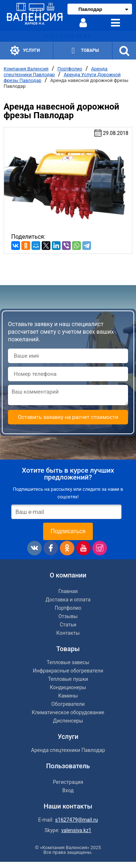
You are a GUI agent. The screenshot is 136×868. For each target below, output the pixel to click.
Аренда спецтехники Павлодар (68, 750)
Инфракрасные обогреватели (68, 671)
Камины (68, 696)
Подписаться (68, 531)
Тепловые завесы (68, 662)
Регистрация (68, 782)
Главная (68, 591)
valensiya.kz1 (76, 830)
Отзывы (68, 616)
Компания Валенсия (26, 69)
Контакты (68, 633)
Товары (83, 51)
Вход (68, 790)
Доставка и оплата (68, 600)
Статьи (68, 625)
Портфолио (70, 69)
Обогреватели (68, 704)
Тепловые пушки (68, 679)
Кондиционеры (68, 687)
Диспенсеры (68, 721)
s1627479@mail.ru (77, 820)
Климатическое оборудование (68, 712)
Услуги (25, 50)
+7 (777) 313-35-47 (66, 36)
